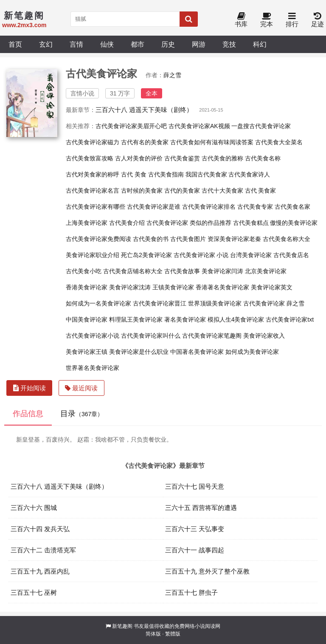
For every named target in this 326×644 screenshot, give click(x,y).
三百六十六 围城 (34, 508)
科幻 (260, 44)
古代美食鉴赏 (182, 158)
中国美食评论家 (87, 319)
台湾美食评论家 (251, 255)
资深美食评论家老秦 (234, 239)
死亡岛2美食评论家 (146, 255)
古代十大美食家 (222, 190)
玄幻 (46, 44)
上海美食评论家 (87, 223)
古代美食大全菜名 (279, 142)
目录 (82, 414)
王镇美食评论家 (173, 287)
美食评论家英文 (272, 287)
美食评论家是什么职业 (139, 352)
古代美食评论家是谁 (154, 207)
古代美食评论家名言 (93, 190)
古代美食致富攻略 (90, 158)
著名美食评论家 (185, 319)
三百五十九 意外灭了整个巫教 (207, 571)
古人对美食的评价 (139, 158)
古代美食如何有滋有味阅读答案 (212, 142)
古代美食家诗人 (249, 174)
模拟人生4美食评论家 (236, 319)
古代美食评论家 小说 (201, 255)
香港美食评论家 (87, 287)
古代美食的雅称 (222, 158)
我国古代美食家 (206, 174)
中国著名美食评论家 (197, 352)
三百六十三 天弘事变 (195, 529)
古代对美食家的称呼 (93, 174)
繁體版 (173, 634)
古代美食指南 (166, 174)
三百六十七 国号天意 (195, 486)
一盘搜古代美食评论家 (261, 126)
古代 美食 (134, 174)
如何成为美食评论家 (252, 352)
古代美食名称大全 (287, 239)
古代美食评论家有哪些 (96, 207)
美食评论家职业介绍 (93, 255)
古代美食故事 (182, 271)
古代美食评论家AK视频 (199, 126)
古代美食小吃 (84, 271)
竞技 (229, 44)
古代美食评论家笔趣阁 (212, 336)
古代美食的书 (151, 239)
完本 (267, 20)
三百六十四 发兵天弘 (40, 529)
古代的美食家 (182, 190)
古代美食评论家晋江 (160, 303)
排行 (292, 20)
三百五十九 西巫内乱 (40, 571)
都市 (138, 44)
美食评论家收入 (264, 336)
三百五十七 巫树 (34, 592)
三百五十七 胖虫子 (191, 592)
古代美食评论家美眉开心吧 (131, 126)
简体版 (153, 634)
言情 (76, 44)
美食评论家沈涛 (130, 287)
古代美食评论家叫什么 (151, 336)
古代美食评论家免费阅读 (98, 239)
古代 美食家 (261, 190)
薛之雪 (172, 75)
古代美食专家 (255, 207)
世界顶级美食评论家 (215, 303)
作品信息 (28, 414)
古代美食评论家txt (290, 319)
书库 (241, 20)
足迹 (318, 20)
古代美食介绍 (127, 223)
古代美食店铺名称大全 (133, 271)
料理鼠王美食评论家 (136, 319)
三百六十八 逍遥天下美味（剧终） (144, 110)
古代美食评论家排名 (209, 207)
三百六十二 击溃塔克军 (43, 550)
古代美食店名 (291, 255)
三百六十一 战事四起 (195, 550)
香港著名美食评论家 (222, 287)
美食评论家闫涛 (222, 271)
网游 (199, 44)
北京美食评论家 (266, 271)
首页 (15, 44)
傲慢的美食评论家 (294, 223)
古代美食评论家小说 (93, 336)
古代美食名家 (292, 207)
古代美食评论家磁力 (93, 142)
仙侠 (107, 44)
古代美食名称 (263, 158)
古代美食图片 (188, 239)
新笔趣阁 (122, 626)
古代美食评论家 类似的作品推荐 (189, 223)
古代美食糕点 (251, 223)
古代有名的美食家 (145, 142)
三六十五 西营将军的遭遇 (201, 508)
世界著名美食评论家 (93, 368)
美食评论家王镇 (87, 352)
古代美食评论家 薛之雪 (274, 303)
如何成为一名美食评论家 (98, 303)
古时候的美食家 (142, 190)
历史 (168, 44)
